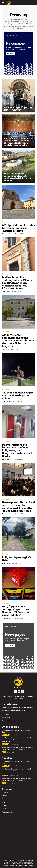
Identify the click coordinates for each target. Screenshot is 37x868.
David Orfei (6, 349)
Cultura (5, 222)
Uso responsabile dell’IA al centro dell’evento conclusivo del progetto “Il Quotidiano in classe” (18, 506)
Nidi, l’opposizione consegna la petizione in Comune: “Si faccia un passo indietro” (17, 611)
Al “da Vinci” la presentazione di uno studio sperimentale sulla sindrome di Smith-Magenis (18, 340)
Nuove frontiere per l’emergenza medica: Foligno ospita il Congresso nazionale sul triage (17, 450)
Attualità (7, 103)
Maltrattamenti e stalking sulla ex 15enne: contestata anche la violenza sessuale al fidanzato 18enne (17, 283)
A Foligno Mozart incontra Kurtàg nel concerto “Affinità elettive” (18, 228)
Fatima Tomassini (7, 401)
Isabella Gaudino (7, 459)
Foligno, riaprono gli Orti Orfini (18, 559)
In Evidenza (8, 134)
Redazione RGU (7, 234)
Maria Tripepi (6, 292)
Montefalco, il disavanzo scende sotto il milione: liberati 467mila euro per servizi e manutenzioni (17, 740)
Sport (6, 169)
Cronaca (5, 274)
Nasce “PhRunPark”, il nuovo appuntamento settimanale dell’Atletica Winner (18, 749)
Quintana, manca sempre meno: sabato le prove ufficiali (18, 395)
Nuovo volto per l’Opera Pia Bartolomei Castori (16, 731)
